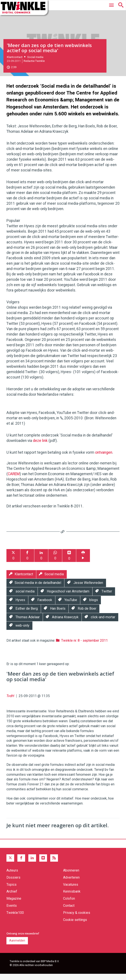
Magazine (14, 904)
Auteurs (12, 876)
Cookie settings (75, 926)
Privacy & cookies (77, 919)
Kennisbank (72, 897)
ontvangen (104, 458)
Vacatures (71, 891)
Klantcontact (15, 63)
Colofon (69, 904)
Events (12, 912)
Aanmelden (17, 946)
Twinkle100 (15, 919)
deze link (40, 447)
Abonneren (71, 876)
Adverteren (71, 883)
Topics (11, 891)
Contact (69, 912)
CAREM (14, 480)
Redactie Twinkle (34, 67)
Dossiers (13, 883)
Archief (12, 897)
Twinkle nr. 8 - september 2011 (84, 646)
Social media (35, 63)
